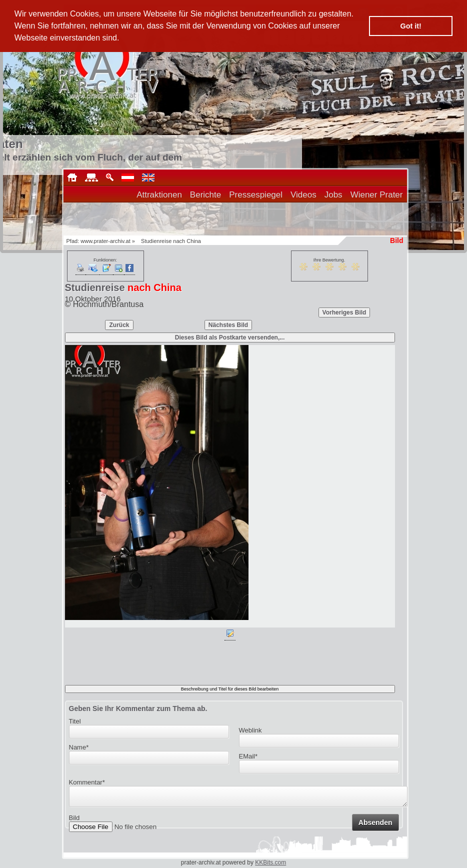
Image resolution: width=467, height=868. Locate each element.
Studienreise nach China (171, 241)
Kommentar (87, 782)
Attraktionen (159, 195)
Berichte (205, 195)
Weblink (250, 730)
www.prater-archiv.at (105, 241)
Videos (303, 195)
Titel (75, 721)
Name (79, 747)
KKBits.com (270, 862)
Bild (74, 821)
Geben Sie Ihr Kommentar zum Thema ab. (138, 708)
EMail (248, 756)
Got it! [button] (411, 26)
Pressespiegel (256, 195)
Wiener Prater (377, 195)
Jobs (333, 195)
